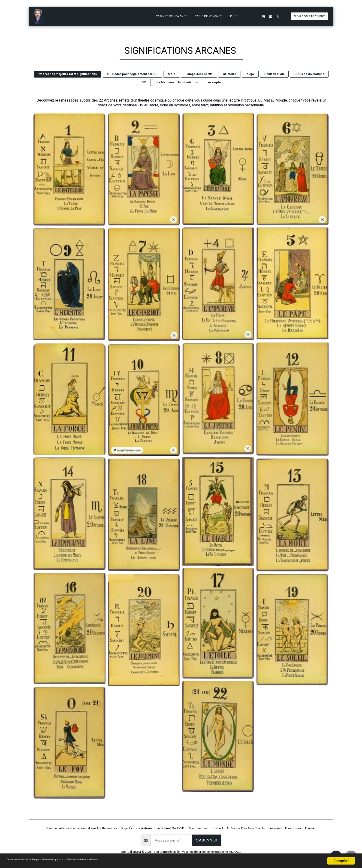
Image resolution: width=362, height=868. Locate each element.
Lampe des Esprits (199, 74)
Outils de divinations (309, 74)
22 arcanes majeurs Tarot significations (68, 74)
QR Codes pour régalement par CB (132, 74)
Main (172, 74)
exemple (214, 82)
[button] (249, 16)
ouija (250, 74)
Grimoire (229, 74)
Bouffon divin (274, 74)
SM (144, 82)
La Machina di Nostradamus (177, 82)
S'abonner (207, 840)
